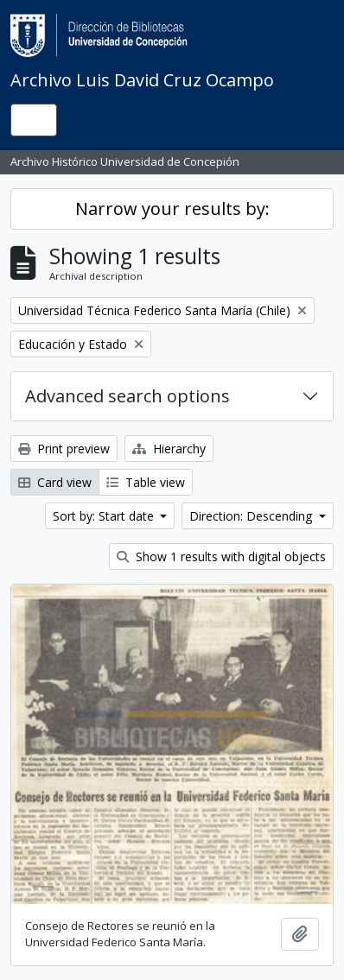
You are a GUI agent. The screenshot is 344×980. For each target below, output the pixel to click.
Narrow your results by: (172, 209)
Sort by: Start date (105, 516)
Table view (146, 482)
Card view (55, 482)
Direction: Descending (252, 516)
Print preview (64, 449)
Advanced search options (127, 396)
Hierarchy (169, 449)
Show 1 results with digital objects (221, 556)
